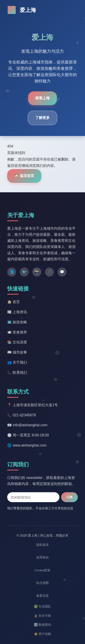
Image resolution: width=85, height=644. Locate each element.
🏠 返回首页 (24, 176)
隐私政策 (42, 545)
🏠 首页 (13, 302)
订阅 (69, 497)
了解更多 (42, 118)
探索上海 (42, 98)
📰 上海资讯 (17, 312)
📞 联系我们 (17, 373)
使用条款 (42, 557)
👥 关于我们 (17, 362)
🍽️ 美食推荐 (17, 332)
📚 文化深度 (17, 342)
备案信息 (42, 596)
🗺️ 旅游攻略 (17, 322)
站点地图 (42, 583)
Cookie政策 (42, 570)
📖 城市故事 (17, 352)
